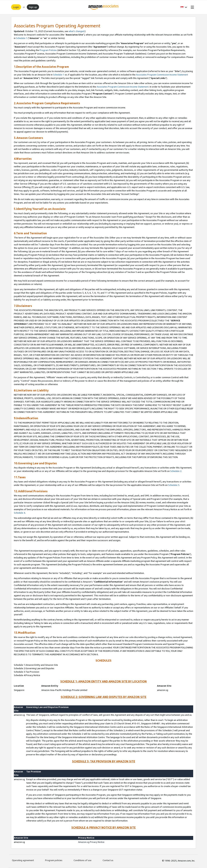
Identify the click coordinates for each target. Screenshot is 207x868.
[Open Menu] (192, 7)
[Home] (104, 7)
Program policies (54, 860)
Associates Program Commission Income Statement (162, 75)
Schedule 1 (22, 38)
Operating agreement (23, 860)
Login (16, 7)
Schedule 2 (176, 471)
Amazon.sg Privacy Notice (91, 842)
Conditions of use (83, 860)
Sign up (33, 7)
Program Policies (48, 50)
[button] (184, 7)
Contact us (108, 860)
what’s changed (76, 31)
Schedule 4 (19, 513)
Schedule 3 (174, 485)
